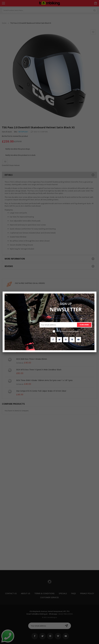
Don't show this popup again (67, 331)
